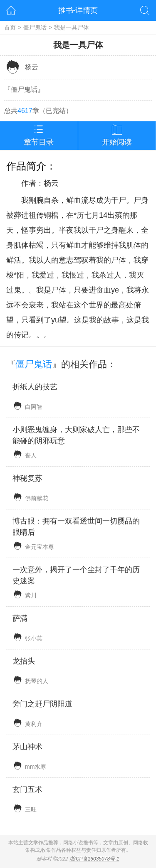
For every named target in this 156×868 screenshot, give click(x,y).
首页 (10, 27)
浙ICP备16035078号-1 (94, 859)
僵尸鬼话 (35, 27)
